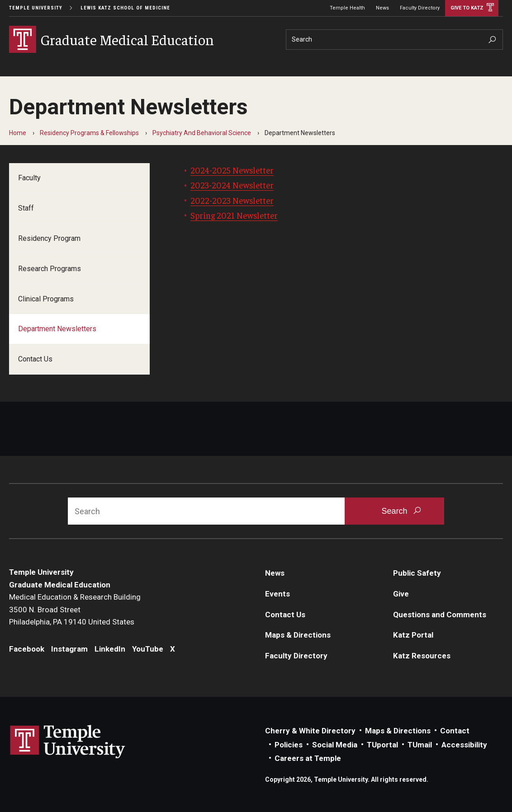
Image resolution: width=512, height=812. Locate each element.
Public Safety (417, 573)
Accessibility (464, 745)
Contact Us (35, 359)
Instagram (69, 649)
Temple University (36, 8)
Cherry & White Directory (310, 731)
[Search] (394, 40)
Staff (26, 208)
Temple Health (347, 8)
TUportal (382, 745)
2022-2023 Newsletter (232, 200)
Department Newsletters (57, 329)
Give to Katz (467, 8)
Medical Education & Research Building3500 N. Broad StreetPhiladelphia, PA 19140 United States (75, 609)
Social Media (335, 745)
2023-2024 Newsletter (232, 185)
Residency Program (49, 238)
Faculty (29, 178)
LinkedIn (110, 649)
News (382, 8)
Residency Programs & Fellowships (89, 133)
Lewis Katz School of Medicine (125, 8)
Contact (455, 731)
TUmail (420, 745)
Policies (289, 745)
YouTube (148, 649)
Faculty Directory (420, 8)
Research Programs (50, 269)
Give (401, 594)
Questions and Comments (440, 615)
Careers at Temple (308, 758)
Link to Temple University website (68, 742)
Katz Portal (413, 635)
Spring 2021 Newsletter (234, 215)
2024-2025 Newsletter (232, 170)
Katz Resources (422, 656)
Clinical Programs (46, 299)
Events (277, 594)
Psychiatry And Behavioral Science (202, 133)
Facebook (27, 649)
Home (18, 133)
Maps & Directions (298, 635)
